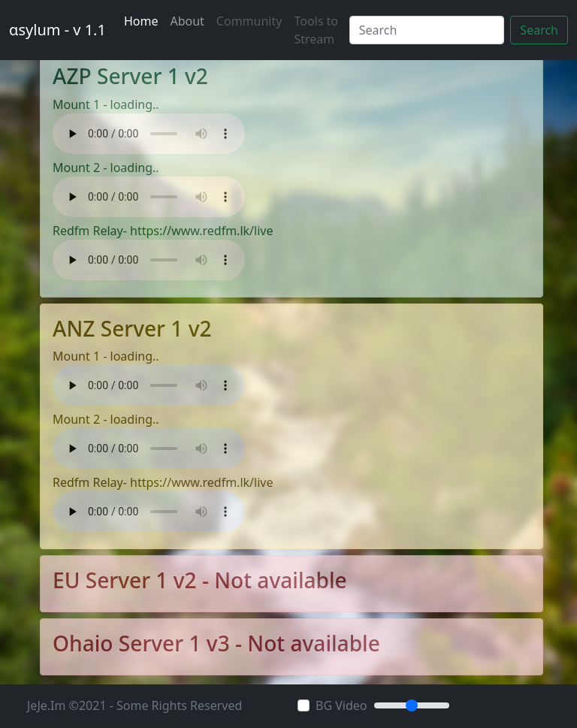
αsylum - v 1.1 (57, 30)
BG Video (341, 705)
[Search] (427, 30)
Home (141, 21)
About (187, 21)
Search (539, 30)
